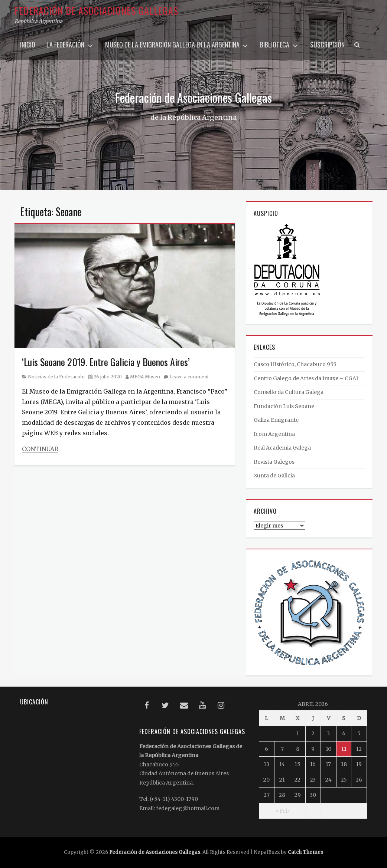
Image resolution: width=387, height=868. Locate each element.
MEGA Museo (145, 377)
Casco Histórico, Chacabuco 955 (295, 364)
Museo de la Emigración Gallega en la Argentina (172, 45)
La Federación (65, 45)
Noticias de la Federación (56, 377)
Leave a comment (189, 377)
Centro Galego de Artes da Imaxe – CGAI (306, 378)
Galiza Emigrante (276, 420)
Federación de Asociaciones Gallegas (96, 11)
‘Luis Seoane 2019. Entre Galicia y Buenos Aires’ (106, 362)
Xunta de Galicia (274, 476)
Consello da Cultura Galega (289, 392)
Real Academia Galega (282, 448)
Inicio (28, 45)
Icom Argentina (274, 434)
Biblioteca (275, 45)
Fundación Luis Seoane (284, 406)
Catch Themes (305, 852)
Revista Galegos (274, 462)
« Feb (282, 811)
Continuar (40, 449)
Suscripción (327, 45)
